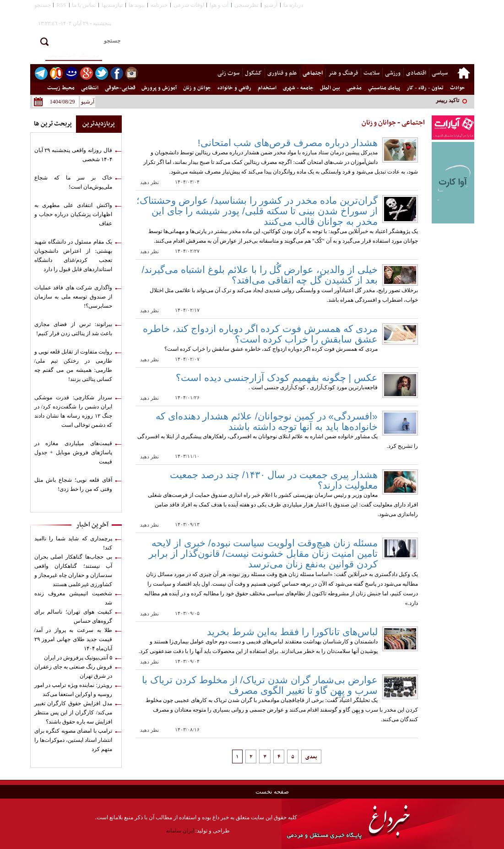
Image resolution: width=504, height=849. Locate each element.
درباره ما (293, 5)
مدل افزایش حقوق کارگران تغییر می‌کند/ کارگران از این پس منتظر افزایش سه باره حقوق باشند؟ (73, 713)
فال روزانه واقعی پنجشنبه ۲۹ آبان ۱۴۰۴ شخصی (73, 155)
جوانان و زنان (197, 88)
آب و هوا (219, 5)
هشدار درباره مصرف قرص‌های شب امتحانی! (288, 143)
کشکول (253, 73)
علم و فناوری (282, 73)
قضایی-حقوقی (120, 88)
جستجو (43, 5)
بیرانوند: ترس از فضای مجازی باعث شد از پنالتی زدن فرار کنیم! (73, 329)
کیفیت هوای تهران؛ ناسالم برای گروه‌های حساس (73, 616)
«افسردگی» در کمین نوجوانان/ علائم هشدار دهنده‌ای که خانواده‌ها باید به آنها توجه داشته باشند (267, 421)
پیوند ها (137, 5)
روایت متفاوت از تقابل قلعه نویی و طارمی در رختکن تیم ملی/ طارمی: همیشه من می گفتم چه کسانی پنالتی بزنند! (73, 365)
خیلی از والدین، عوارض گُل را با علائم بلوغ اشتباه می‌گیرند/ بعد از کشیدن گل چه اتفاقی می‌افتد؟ (260, 275)
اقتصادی (416, 73)
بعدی (311, 757)
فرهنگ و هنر (343, 73)
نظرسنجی (246, 5)
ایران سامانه (180, 831)
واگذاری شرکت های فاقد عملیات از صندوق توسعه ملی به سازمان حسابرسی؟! (73, 297)
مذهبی (354, 88)
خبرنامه (159, 5)
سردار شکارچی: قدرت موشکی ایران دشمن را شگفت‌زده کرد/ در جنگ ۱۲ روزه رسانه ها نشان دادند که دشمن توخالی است (73, 411)
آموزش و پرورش (159, 88)
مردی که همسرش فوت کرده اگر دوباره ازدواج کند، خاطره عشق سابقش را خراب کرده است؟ (260, 334)
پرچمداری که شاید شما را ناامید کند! (73, 543)
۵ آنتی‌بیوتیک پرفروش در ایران (78, 658)
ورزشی (393, 73)
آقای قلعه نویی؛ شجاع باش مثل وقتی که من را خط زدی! (73, 484)
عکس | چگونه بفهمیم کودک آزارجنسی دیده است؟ (276, 378)
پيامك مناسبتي (384, 88)
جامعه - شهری (298, 88)
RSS (61, 5)
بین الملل (330, 88)
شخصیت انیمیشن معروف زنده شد (73, 598)
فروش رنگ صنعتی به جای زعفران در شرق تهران (73, 671)
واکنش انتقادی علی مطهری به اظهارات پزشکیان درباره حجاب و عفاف (73, 214)
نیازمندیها (112, 5)
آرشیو (271, 5)
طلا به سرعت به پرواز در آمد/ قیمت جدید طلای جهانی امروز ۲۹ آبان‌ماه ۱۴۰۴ (73, 639)
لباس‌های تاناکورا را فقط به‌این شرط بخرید (292, 632)
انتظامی (90, 88)
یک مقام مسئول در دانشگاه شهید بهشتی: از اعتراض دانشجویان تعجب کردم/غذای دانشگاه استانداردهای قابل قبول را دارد (73, 256)
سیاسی (440, 73)
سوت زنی (228, 73)
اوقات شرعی (189, 5)
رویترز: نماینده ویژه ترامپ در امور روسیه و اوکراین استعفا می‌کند (73, 690)
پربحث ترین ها (53, 124)
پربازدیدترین (99, 124)
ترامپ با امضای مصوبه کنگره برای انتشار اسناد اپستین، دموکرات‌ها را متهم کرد (73, 740)
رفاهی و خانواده (234, 88)
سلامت (371, 73)
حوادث (458, 88)
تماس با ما (84, 5)
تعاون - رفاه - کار (425, 88)
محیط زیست (61, 88)
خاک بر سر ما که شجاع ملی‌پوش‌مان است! (73, 182)
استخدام (267, 88)
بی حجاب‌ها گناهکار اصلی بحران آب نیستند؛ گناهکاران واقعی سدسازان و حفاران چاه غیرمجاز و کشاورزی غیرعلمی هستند (73, 571)
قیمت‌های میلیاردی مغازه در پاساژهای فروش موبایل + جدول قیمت (73, 452)
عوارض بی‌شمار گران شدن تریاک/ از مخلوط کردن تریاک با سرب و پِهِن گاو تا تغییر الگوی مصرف (260, 685)
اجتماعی (313, 73)
